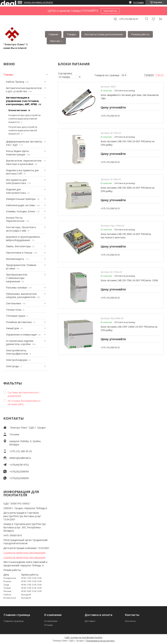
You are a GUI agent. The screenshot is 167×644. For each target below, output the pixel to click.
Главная (53, 34)
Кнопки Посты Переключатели (15, 219)
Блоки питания (18, 110)
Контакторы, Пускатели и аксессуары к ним (21, 229)
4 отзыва (138, 2)
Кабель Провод (15, 82)
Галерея (149, 75)
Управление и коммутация (21, 335)
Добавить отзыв (153, 19)
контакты (110, 11)
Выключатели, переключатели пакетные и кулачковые (24, 162)
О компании (51, 621)
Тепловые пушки (16, 316)
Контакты (130, 621)
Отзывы (49, 625)
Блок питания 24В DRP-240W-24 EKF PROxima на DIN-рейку (129, 328)
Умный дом (12, 328)
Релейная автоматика (19, 322)
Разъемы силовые (17, 287)
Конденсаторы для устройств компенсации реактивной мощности (25, 118)
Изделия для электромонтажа (16, 191)
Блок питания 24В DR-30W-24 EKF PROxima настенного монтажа (126, 236)
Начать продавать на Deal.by (38, 2)
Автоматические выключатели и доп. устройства (24, 90)
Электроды (12, 366)
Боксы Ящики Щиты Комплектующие (17, 153)
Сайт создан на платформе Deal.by (83, 637)
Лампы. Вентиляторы (18, 246)
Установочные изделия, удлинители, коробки (20, 343)
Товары (71, 34)
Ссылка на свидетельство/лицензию (24, 553)
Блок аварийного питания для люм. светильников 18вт (130, 97)
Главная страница (14, 621)
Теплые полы (14, 310)
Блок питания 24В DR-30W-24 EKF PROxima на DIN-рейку (128, 189)
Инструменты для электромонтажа (16, 182)
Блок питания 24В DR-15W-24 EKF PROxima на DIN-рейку (128, 143)
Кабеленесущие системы (20, 205)
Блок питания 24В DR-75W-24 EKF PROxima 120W (129, 280)
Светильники (13, 303)
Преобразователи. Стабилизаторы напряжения (17, 278)
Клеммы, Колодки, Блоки (20, 211)
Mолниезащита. (15, 259)
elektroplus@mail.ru (20, 458)
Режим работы (140, 34)
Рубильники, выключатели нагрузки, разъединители (21, 296)
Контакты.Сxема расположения (104, 34)
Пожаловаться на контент (100, 641)
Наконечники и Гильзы (19, 253)
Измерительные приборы (21, 199)
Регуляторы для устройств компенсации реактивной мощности (23, 130)
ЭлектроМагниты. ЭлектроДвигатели (17, 352)
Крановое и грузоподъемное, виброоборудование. (23, 238)
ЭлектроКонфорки (17, 360)
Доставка (90, 621)
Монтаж (55, 41)
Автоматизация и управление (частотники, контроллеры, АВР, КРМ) (23, 101)
